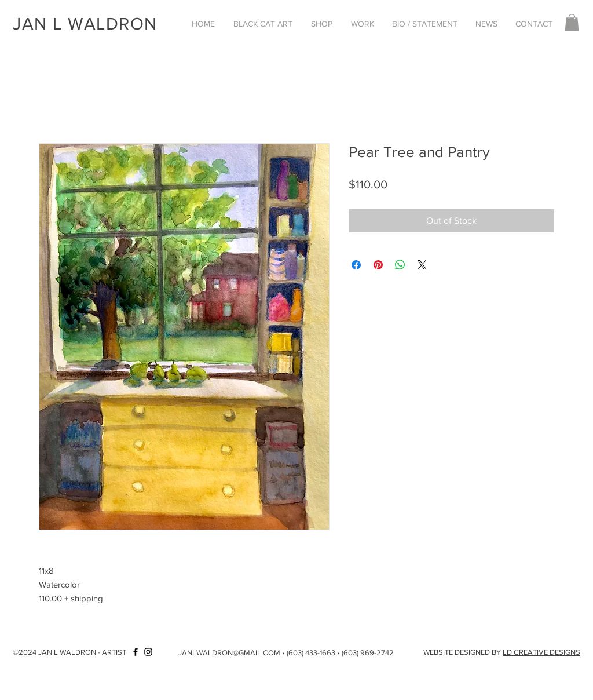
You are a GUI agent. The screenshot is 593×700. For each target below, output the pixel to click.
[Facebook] (136, 652)
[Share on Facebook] (356, 265)
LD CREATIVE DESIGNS (541, 652)
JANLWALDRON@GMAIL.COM (229, 653)
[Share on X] (422, 265)
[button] (263, 24)
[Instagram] (148, 652)
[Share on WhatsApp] (400, 265)
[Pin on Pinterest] (378, 265)
